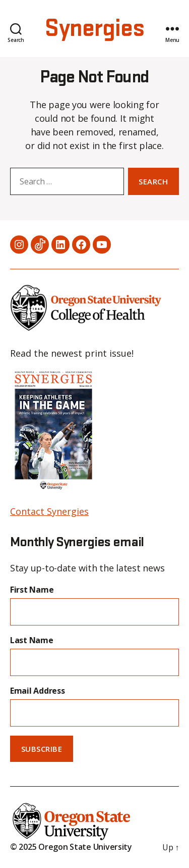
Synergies (94, 29)
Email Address (38, 691)
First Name (32, 590)
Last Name (32, 640)
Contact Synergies (49, 511)
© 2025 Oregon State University (71, 847)
